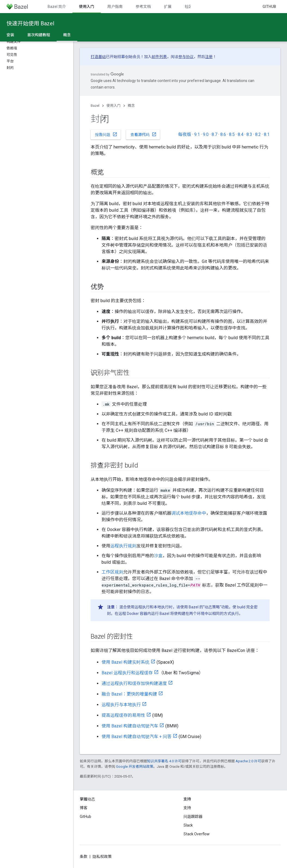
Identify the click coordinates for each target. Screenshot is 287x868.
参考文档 (143, 7)
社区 (188, 7)
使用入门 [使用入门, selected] (87, 7)
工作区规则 (112, 572)
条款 (84, 857)
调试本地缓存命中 (189, 513)
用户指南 (115, 7)
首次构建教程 (39, 35)
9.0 (206, 134)
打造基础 (98, 57)
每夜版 (185, 134)
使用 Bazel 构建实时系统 (126, 662)
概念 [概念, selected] (67, 35)
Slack (188, 825)
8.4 (241, 134)
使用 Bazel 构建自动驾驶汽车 (130, 726)
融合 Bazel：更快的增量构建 (129, 694)
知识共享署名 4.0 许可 (164, 761)
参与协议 (186, 57)
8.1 (267, 134)
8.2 (258, 134)
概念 (131, 106)
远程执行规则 (123, 546)
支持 (187, 808)
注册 (209, 57)
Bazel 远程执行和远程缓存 (127, 673)
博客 (84, 808)
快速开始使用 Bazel (30, 23)
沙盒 (158, 556)
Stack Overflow (197, 834)
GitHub (269, 7)
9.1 (197, 134)
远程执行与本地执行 (121, 705)
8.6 (223, 134)
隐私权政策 (102, 857)
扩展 (168, 7)
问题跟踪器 (193, 817)
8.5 (232, 134)
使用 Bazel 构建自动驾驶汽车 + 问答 (137, 737)
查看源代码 (143, 134)
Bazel (95, 106)
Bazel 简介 (57, 7)
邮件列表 (159, 57)
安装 (10, 35)
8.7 (214, 134)
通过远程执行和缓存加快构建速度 (134, 683)
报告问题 (106, 134)
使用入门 (114, 106)
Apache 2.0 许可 (248, 761)
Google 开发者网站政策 (135, 767)
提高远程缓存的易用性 (123, 715)
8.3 (249, 134)
